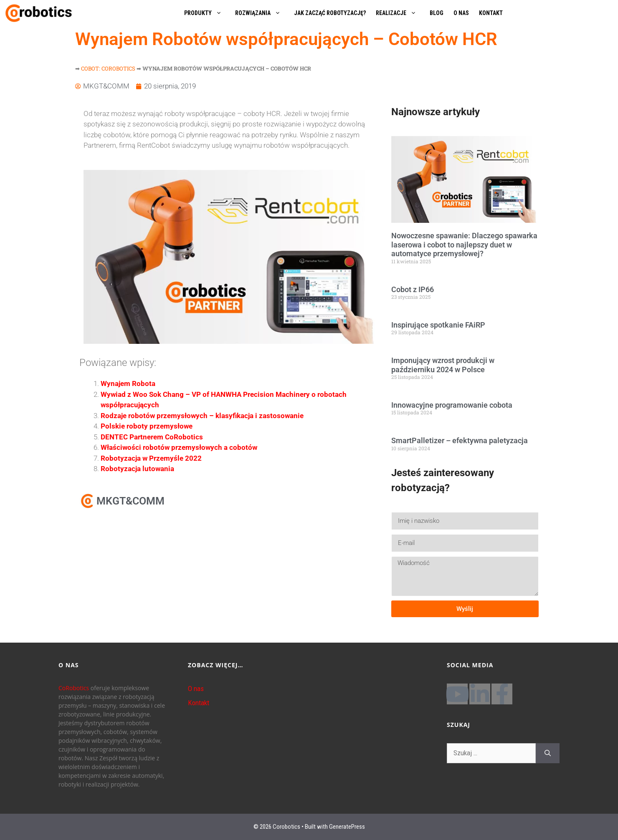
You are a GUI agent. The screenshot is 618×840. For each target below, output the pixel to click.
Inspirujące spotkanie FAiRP (438, 325)
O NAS (461, 13)
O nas (196, 689)
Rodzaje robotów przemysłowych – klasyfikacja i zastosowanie (202, 416)
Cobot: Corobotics (108, 68)
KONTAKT (491, 13)
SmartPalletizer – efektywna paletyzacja (460, 440)
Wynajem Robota (128, 383)
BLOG (437, 13)
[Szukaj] (548, 753)
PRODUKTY (207, 13)
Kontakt (199, 703)
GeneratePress (347, 827)
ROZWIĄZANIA (262, 13)
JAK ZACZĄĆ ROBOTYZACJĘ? (330, 13)
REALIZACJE (400, 13)
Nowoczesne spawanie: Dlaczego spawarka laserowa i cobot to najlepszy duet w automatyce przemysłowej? (464, 245)
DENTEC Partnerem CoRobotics (152, 437)
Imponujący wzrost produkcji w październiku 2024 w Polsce (443, 365)
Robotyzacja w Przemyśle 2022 (151, 458)
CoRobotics (74, 688)
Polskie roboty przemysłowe (147, 426)
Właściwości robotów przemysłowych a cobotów (179, 447)
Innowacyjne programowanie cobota (452, 405)
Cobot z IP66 (413, 289)
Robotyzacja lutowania (137, 469)
